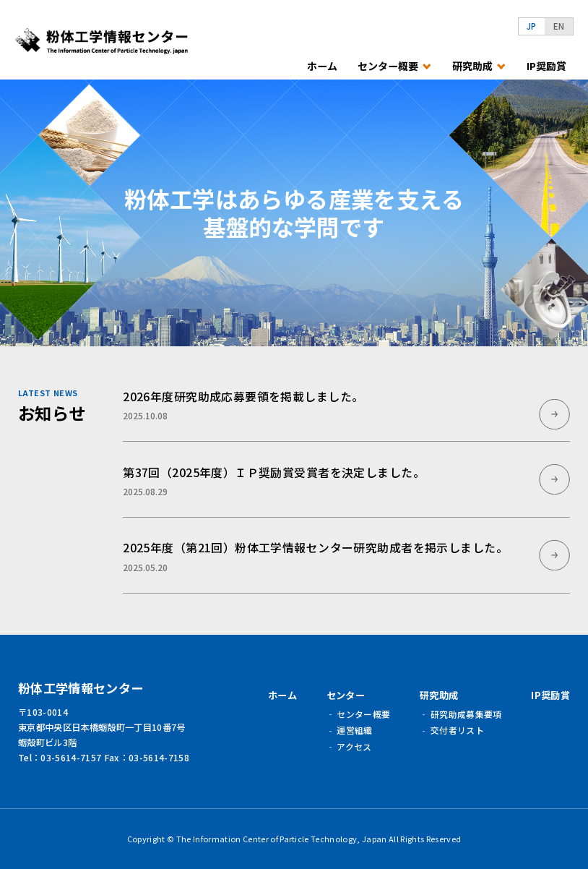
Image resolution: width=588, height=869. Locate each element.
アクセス (354, 746)
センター (346, 695)
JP (532, 26)
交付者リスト (457, 730)
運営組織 (354, 730)
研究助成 (439, 695)
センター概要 (363, 714)
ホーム (322, 66)
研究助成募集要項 (466, 714)
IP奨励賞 (546, 66)
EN (559, 26)
